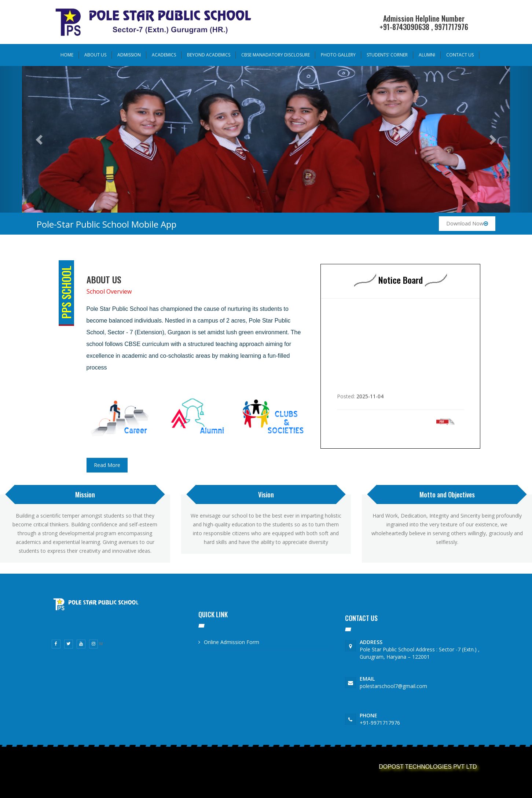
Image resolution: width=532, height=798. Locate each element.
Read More (107, 465)
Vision (266, 494)
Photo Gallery (338, 55)
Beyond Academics (209, 55)
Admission (129, 55)
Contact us (460, 55)
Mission (85, 494)
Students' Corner (387, 55)
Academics (164, 55)
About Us (95, 55)
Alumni (427, 55)
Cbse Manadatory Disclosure (276, 55)
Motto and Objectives (447, 494)
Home (67, 55)
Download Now (467, 223)
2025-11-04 (370, 402)
